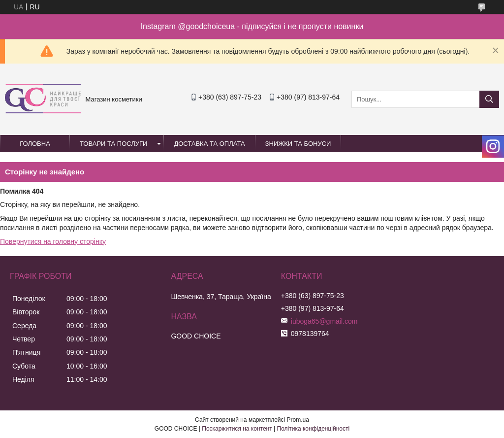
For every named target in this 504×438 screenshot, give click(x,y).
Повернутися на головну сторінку (53, 241)
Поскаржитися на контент (237, 429)
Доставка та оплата (209, 144)
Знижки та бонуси (298, 144)
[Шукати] (489, 99)
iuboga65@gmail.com (324, 321)
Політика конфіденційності (314, 429)
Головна (35, 144)
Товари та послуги (113, 144)
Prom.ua (298, 420)
